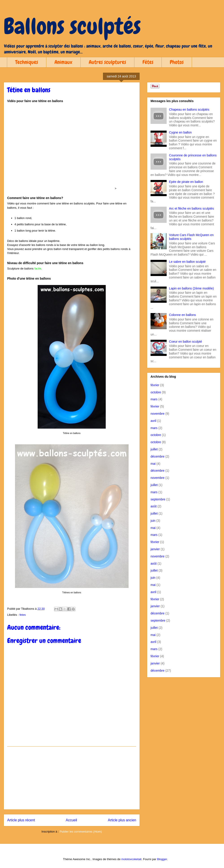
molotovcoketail (131, 859)
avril (153, 421)
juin (153, 521)
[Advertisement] (72, 778)
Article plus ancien (122, 820)
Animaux (63, 62)
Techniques (27, 62)
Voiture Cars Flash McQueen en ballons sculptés (191, 237)
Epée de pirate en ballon (186, 182)
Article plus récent (21, 820)
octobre (156, 392)
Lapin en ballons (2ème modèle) (192, 288)
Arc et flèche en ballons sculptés (192, 208)
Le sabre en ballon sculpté (187, 262)
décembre (157, 456)
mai (153, 464)
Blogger (162, 859)
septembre (158, 499)
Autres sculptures (107, 62)
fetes (23, 615)
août (154, 506)
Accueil (71, 820)
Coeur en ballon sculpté (186, 342)
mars (154, 399)
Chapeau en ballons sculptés (189, 110)
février (155, 385)
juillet (154, 449)
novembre (157, 414)
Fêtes (148, 62)
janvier (155, 549)
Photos (177, 62)
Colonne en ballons (183, 315)
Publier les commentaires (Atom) (81, 832)
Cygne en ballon (180, 132)
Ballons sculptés (72, 26)
